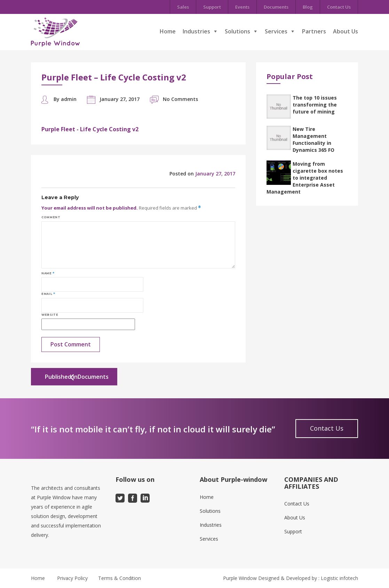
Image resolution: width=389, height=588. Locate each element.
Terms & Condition (120, 578)
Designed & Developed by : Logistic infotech (308, 578)
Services (276, 31)
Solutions (237, 31)
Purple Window (240, 578)
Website (50, 315)
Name (48, 273)
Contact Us (339, 7)
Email (48, 294)
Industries (196, 31)
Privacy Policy (72, 578)
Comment (51, 217)
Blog (308, 7)
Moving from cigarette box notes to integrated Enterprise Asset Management (305, 178)
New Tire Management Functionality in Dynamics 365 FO (313, 139)
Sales (183, 7)
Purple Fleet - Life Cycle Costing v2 (90, 129)
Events (242, 7)
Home (168, 31)
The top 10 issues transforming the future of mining (315, 105)
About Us (346, 31)
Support (212, 7)
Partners (314, 31)
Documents (276, 7)
